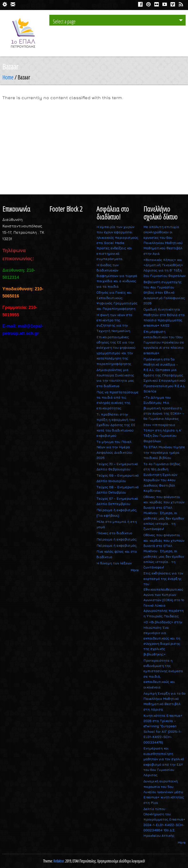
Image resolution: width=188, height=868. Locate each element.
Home (8, 77)
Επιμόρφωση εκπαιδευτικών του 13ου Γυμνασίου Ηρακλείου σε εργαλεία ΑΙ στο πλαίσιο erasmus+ (164, 342)
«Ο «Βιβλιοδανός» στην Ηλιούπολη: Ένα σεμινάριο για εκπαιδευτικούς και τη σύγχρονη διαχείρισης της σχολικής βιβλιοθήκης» (163, 638)
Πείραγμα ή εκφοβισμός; (117, 539)
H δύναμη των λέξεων (114, 563)
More (135, 570)
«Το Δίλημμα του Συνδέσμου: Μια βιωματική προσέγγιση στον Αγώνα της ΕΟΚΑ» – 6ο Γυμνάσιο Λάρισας (164, 408)
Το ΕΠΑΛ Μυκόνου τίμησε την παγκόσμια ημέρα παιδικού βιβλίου (164, 452)
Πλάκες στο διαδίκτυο (114, 533)
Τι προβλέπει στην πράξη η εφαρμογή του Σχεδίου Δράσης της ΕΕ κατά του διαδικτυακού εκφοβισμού (116, 425)
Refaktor (59, 861)
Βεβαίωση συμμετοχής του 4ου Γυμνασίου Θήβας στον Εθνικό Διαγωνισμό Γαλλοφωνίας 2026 (164, 293)
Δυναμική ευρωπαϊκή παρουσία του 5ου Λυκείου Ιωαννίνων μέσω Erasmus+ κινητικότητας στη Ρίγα (164, 792)
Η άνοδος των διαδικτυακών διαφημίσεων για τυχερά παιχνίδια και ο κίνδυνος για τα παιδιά (117, 276)
